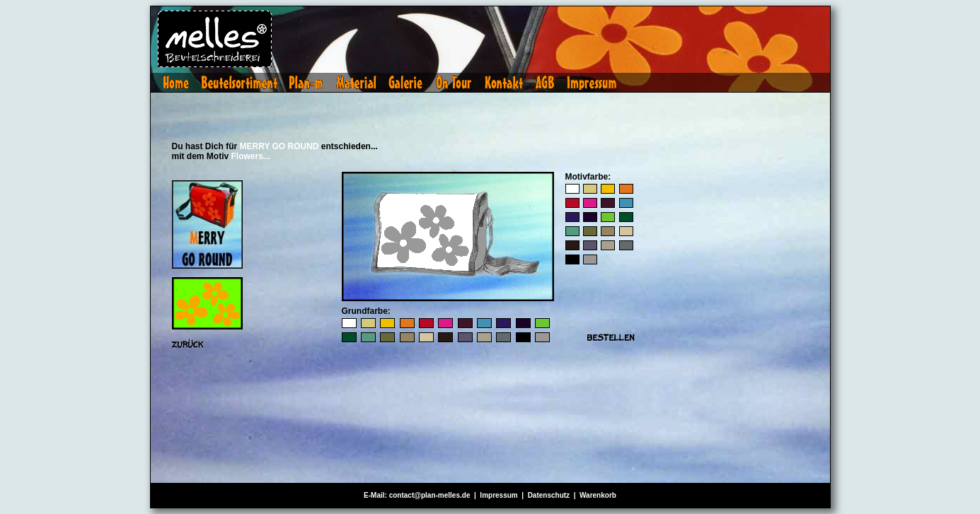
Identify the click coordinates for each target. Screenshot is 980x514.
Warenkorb (598, 495)
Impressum (498, 495)
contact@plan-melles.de (430, 495)
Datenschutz (549, 495)
